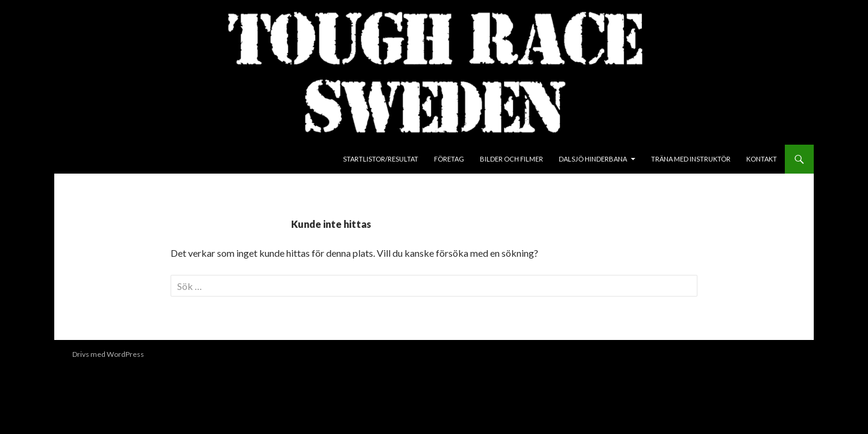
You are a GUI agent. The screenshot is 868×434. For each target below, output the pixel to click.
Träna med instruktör (691, 159)
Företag (449, 159)
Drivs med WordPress (108, 354)
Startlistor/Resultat (381, 159)
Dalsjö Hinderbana (593, 159)
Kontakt (762, 159)
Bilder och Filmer (511, 159)
